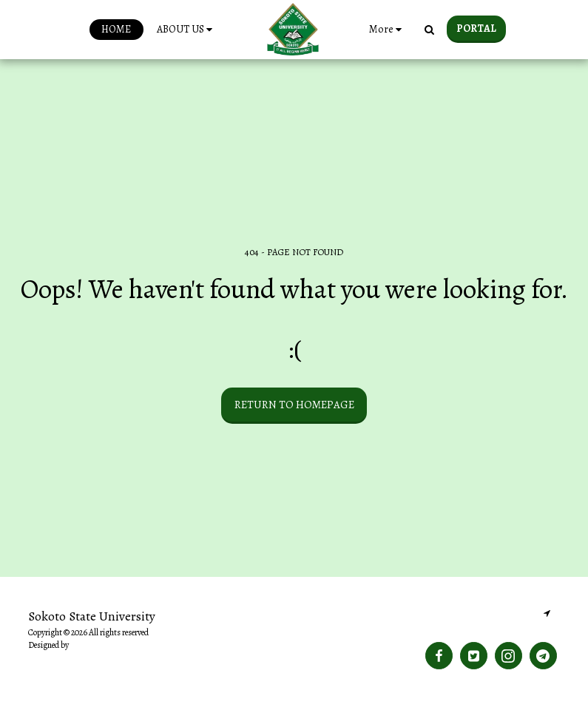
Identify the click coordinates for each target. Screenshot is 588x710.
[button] (187, 30)
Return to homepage (294, 405)
